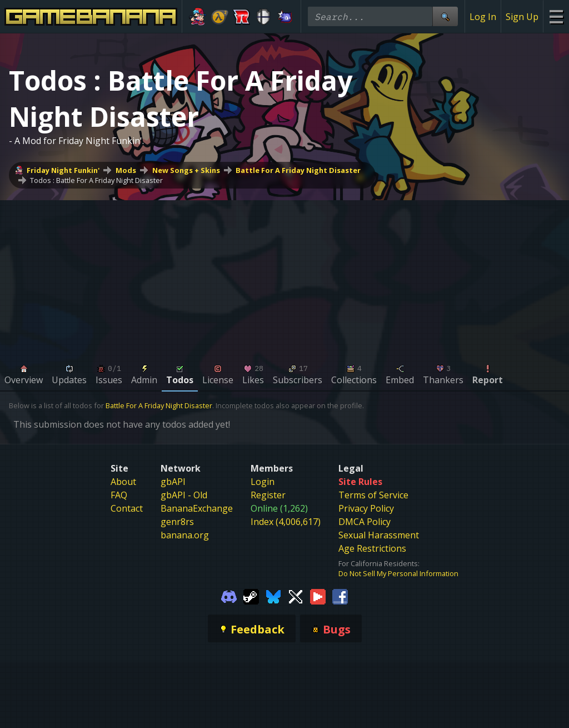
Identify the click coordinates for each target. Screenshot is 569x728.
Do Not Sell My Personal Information (398, 573)
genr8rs (177, 522)
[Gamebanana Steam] (251, 596)
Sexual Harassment (379, 535)
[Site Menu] (556, 16)
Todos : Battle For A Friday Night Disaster (96, 180)
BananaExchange (197, 508)
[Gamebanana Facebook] (340, 596)
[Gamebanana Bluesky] (273, 596)
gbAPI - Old (184, 495)
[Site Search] (445, 16)
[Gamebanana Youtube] (318, 596)
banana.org (185, 535)
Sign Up (522, 17)
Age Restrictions (372, 548)
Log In (483, 17)
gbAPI (173, 482)
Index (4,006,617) (286, 522)
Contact (127, 508)
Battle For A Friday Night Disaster (298, 170)
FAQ (119, 495)
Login (263, 482)
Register (268, 495)
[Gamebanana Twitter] (296, 596)
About (123, 482)
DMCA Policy (365, 522)
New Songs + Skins (186, 170)
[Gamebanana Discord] (229, 596)
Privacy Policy (366, 508)
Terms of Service (373, 495)
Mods (126, 170)
